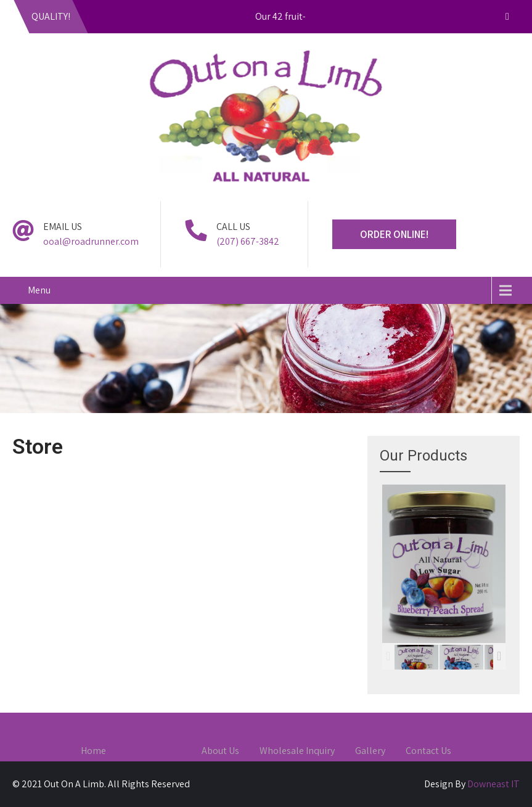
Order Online (154, 752)
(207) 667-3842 (248, 241)
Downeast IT (493, 784)
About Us (220, 752)
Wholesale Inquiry (297, 752)
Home (93, 752)
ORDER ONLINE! (394, 234)
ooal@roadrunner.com (91, 241)
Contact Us (428, 752)
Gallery (370, 752)
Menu (39, 290)
